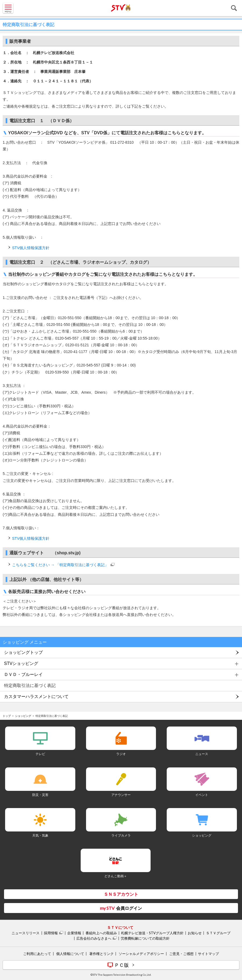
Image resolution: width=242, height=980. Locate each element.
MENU (8, 8)
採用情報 (51, 933)
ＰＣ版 (122, 965)
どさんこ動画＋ (116, 876)
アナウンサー (121, 795)
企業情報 (74, 933)
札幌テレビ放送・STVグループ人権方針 (152, 933)
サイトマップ (208, 954)
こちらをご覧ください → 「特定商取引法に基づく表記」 (60, 565)
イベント (202, 795)
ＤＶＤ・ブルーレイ (23, 674)
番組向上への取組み (101, 933)
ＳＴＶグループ (218, 933)
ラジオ (121, 754)
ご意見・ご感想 (181, 954)
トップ (7, 716)
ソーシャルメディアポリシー (141, 954)
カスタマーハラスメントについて (36, 697)
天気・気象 (40, 835)
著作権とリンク (102, 954)
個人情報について (70, 954)
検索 (234, 8)
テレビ (40, 754)
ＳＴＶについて (120, 927)
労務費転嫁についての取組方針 (145, 938)
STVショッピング (21, 663)
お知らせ (195, 933)
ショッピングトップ (23, 652)
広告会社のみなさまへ (94, 938)
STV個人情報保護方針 (31, 248)
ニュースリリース (26, 933)
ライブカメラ (121, 835)
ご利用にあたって (37, 954)
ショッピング (23, 716)
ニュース (202, 754)
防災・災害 (40, 795)
